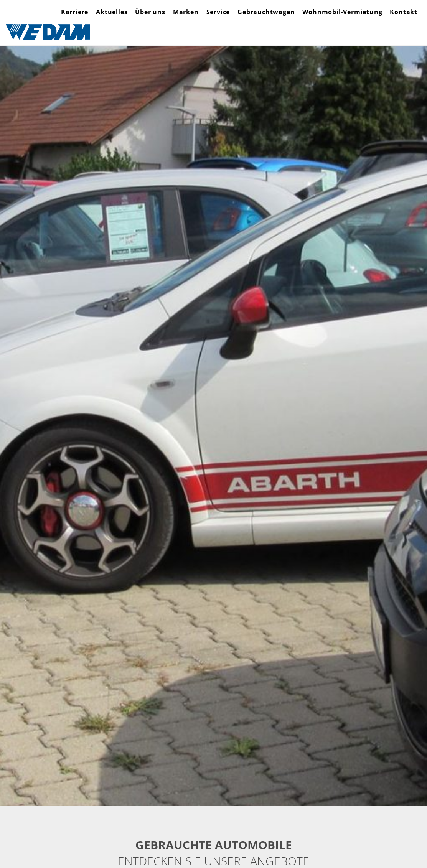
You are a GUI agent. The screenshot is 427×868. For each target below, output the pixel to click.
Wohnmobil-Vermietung (342, 12)
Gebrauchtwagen (266, 12)
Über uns (150, 12)
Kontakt (404, 12)
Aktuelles (112, 12)
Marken (186, 12)
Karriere (75, 12)
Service (218, 12)
